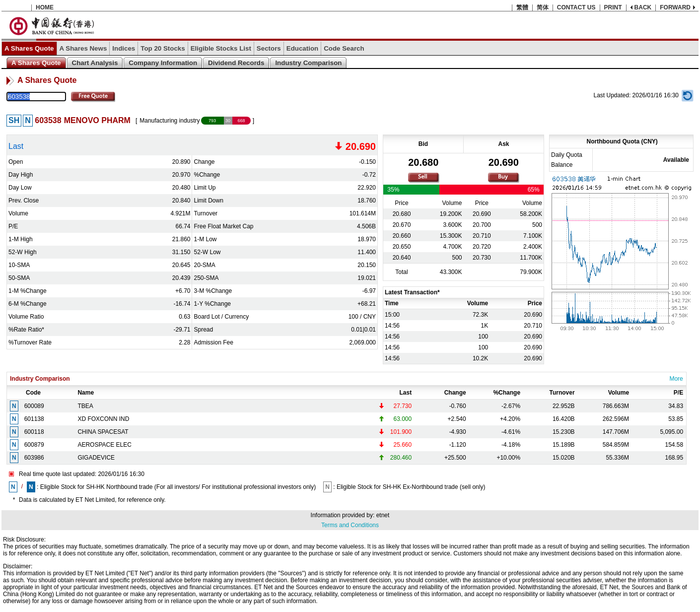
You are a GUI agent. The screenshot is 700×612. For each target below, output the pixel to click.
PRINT (613, 7)
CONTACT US (576, 7)
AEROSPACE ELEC (104, 445)
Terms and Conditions (350, 525)
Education (302, 48)
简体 (543, 7)
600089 (34, 406)
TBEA (85, 406)
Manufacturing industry (170, 121)
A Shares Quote (29, 48)
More (676, 379)
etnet (383, 515)
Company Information (163, 63)
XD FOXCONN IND (103, 419)
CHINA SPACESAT (103, 432)
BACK (643, 7)
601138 (34, 419)
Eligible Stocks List (221, 48)
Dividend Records (236, 63)
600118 (34, 432)
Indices (124, 48)
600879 (34, 445)
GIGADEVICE (96, 458)
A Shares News (83, 48)
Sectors (269, 48)
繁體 (522, 7)
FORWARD (675, 7)
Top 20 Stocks (163, 48)
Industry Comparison (308, 63)
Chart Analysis (95, 63)
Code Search (344, 48)
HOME (45, 7)
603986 (34, 458)
